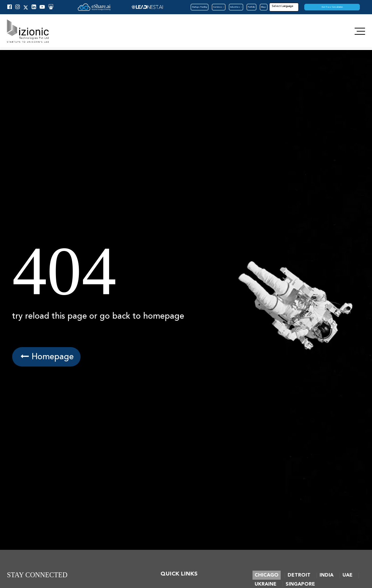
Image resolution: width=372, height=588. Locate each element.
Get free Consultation (332, 7)
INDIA (326, 575)
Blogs (264, 7)
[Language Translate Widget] (292, 6)
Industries (236, 7)
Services (219, 7)
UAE (348, 575)
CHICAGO (267, 575)
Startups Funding (200, 7)
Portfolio (251, 7)
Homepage (46, 357)
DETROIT (299, 575)
